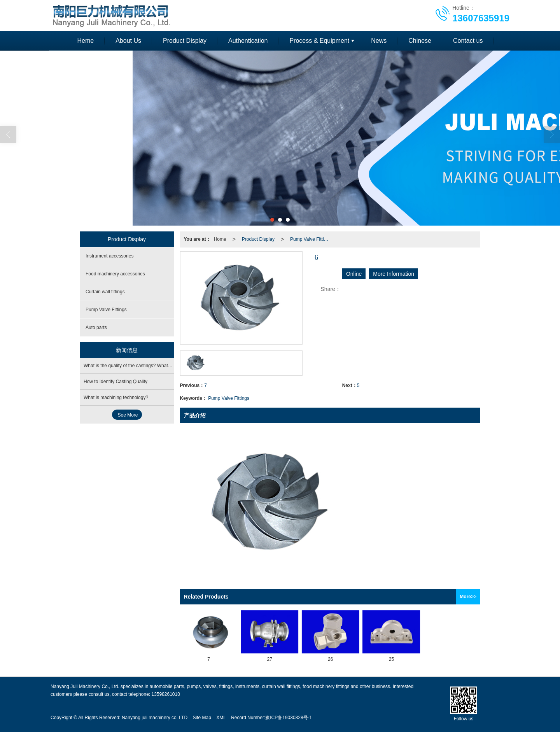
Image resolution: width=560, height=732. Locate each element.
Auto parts (96, 327)
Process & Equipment (319, 41)
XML (221, 718)
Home (220, 239)
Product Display (185, 41)
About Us (128, 41)
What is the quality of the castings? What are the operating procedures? (158, 366)
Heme (85, 41)
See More (128, 415)
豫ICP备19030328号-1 (289, 718)
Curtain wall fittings (105, 292)
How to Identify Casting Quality (115, 382)
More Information (394, 274)
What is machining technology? (116, 398)
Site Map (202, 718)
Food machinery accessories (115, 274)
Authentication (248, 41)
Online (354, 274)
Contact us (468, 41)
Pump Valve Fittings (311, 239)
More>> (468, 597)
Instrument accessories (109, 256)
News (379, 41)
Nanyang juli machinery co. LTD (155, 718)
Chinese (420, 41)
